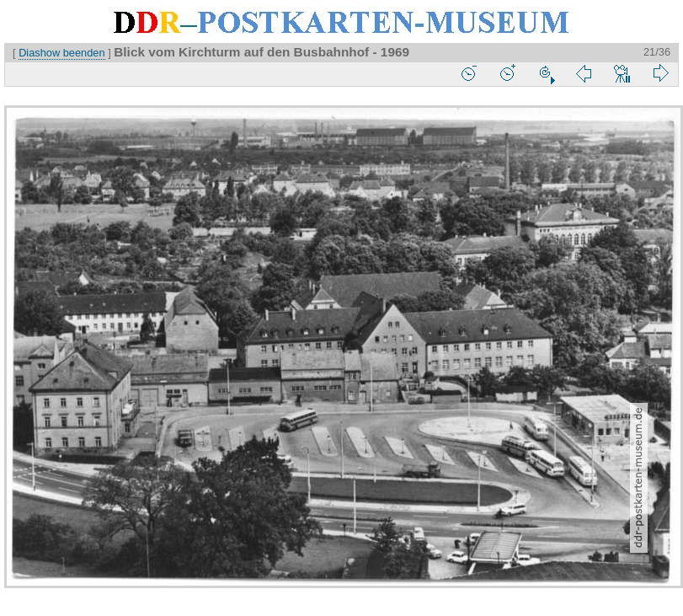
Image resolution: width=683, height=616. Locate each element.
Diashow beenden (61, 53)
